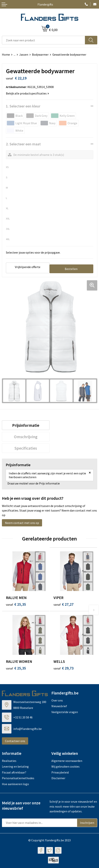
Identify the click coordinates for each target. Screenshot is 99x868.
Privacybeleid (60, 772)
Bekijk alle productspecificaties (27, 93)
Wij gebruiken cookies (65, 766)
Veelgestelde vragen (65, 712)
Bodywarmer (40, 54)
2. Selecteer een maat (23, 144)
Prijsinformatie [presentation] (26, 425)
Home (6, 54)
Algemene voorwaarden (67, 761)
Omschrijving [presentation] (26, 437)
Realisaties (9, 761)
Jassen (24, 54)
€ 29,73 (63, 668)
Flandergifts (45, 4)
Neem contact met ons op (22, 523)
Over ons (57, 700)
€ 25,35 (16, 604)
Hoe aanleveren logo (15, 784)
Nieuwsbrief (59, 706)
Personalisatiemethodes (18, 778)
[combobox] (44, 40)
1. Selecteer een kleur (23, 106)
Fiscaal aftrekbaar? (14, 772)
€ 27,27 (63, 604)
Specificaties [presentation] (26, 448)
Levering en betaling (15, 766)
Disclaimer (58, 778)
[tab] (26, 425)
